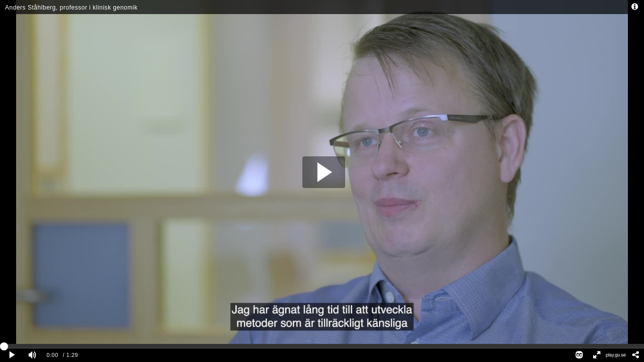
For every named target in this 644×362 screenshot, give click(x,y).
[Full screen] (596, 355)
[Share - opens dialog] (635, 355)
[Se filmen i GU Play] (616, 355)
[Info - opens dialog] (635, 7)
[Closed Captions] (579, 355)
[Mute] (32, 355)
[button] (324, 172)
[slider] (322, 346)
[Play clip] (12, 355)
